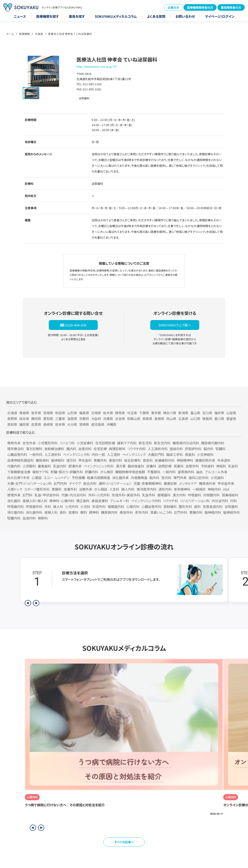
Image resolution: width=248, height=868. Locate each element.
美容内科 (116, 460)
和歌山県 (134, 419)
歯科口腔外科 (199, 478)
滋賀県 (72, 419)
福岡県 (24, 424)
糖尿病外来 (207, 483)
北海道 (39, 34)
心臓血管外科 (151, 506)
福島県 (84, 413)
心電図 (37, 478)
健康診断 (170, 483)
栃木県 (108, 413)
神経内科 (214, 489)
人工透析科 (53, 454)
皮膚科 (73, 512)
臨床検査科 (136, 466)
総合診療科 (132, 460)
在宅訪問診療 (105, 443)
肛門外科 (181, 512)
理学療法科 (15, 449)
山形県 (72, 413)
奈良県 (120, 419)
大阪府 (96, 419)
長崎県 (48, 424)
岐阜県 (24, 419)
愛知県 (48, 419)
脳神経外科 (231, 512)
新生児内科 (162, 443)
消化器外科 (34, 512)
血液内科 (29, 518)
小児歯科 (217, 478)
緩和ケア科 (41, 472)
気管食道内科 (213, 506)
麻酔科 (43, 518)
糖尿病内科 (109, 512)
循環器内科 (116, 506)
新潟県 (183, 413)
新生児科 (145, 443)
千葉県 (144, 413)
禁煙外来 (14, 495)
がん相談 (101, 489)
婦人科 (58, 506)
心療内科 (133, 506)
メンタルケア (188, 483)
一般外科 (36, 454)
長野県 (12, 419)
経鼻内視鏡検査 (99, 478)
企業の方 (173, 7)
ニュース (20, 16)
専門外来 (180, 478)
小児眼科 (29, 466)
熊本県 (60, 424)
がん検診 (107, 472)
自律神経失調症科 (20, 460)
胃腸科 (57, 489)
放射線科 (170, 506)
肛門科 (27, 495)
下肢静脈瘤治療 (19, 472)
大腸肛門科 (156, 454)
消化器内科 (15, 512)
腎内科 (166, 478)
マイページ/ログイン (220, 16)
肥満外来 (75, 466)
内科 (234, 501)
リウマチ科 (170, 501)
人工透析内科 (158, 449)
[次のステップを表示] (36, 603)
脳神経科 (58, 460)
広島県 (183, 419)
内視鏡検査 (139, 478)
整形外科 (185, 506)
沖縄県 (111, 424)
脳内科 (209, 449)
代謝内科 (14, 466)
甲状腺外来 (226, 483)
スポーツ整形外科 (37, 489)
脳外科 (154, 478)
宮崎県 (84, 424)
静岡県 (36, 419)
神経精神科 (185, 460)
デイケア (75, 483)
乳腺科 (233, 466)
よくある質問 (156, 16)
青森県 (24, 413)
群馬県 (120, 413)
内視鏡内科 (211, 495)
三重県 (60, 419)
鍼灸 (200, 472)
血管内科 (85, 449)
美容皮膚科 (100, 501)
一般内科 (169, 472)
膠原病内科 (186, 472)
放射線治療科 (54, 449)
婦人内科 (128, 489)
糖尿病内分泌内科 (186, 443)
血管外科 (192, 466)
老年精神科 (182, 489)
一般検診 (199, 489)
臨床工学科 (175, 454)
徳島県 (207, 419)
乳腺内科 (60, 466)
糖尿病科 (42, 460)
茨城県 (96, 413)
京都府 (84, 419)
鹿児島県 (98, 424)
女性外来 (29, 443)
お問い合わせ (185, 16)
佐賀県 (36, 424)
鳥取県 (147, 419)
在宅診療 (100, 449)
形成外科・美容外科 (126, 495)
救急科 (148, 460)
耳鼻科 (179, 466)
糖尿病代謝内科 (213, 443)
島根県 (159, 419)
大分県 (72, 424)
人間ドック (15, 489)
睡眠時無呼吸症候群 (130, 472)
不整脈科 (154, 472)
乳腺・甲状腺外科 (47, 495)
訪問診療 (165, 466)
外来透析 (224, 460)
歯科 (197, 506)
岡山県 (171, 419)
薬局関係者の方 (231, 7)
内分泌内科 (220, 501)
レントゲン (62, 478)
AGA (226, 489)
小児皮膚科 (85, 443)
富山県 (195, 413)
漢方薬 (121, 466)
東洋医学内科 (147, 489)
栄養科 (151, 466)
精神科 (94, 512)
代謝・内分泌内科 (74, 495)
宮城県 (48, 413)
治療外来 (86, 489)
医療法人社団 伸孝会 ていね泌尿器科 (70, 34)
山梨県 (231, 413)
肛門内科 (60, 483)
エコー (48, 478)
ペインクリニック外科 (99, 466)
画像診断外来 (205, 460)
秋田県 (60, 413)
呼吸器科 (194, 495)
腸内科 (71, 449)
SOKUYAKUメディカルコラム (116, 16)
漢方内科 (179, 495)
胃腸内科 (196, 512)
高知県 (12, 424)
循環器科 (164, 495)
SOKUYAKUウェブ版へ (175, 325)
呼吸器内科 (15, 506)
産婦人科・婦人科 (35, 501)
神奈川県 (170, 413)
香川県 (219, 419)
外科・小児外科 (99, 495)
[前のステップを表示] (28, 603)
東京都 (156, 413)
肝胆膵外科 (193, 449)
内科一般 (98, 454)
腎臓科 (221, 449)
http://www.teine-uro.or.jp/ (95, 66)
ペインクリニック (134, 454)
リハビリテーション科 (195, 501)
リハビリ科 (67, 443)
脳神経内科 (213, 512)
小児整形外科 (48, 443)
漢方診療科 (34, 449)
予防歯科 (207, 466)
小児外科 (72, 506)
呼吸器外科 (34, 506)
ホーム (10, 34)
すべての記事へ (124, 842)
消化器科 (14, 501)
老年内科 (142, 512)
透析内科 (165, 489)
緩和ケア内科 (127, 443)
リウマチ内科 (137, 449)
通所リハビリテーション (115, 483)
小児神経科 (205, 454)
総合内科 (90, 483)
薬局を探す (77, 16)
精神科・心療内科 (62, 501)
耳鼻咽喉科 (230, 495)
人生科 (114, 489)
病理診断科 (117, 449)
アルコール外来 (216, 472)
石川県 (207, 413)
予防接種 (78, 478)
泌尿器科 (231, 506)
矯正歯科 (83, 501)
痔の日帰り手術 (18, 478)
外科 (48, 506)
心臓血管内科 (17, 454)
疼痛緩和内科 (165, 460)
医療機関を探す (47, 16)
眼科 (84, 512)
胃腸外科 (100, 460)
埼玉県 (132, 413)
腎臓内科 (14, 518)
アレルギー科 (120, 501)
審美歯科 (44, 466)
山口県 (195, 419)
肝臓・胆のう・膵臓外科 (67, 472)
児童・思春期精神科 (148, 483)
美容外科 (126, 512)
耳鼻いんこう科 (161, 512)
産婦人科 (51, 512)
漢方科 (71, 460)
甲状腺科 (85, 460)
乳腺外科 (149, 495)
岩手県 (36, 413)
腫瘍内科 (176, 449)
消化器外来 (120, 478)
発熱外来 (14, 443)
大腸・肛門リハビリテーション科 (29, 483)
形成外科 (99, 506)
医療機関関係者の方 (200, 7)
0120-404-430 (76, 325)
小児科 (85, 506)
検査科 (190, 454)
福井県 (219, 413)
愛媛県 (231, 419)
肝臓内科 (92, 472)
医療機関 (24, 34)
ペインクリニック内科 (146, 501)
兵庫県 (108, 419)
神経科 (221, 466)
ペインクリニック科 (76, 454)
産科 (63, 512)
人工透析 (114, 454)
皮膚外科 (70, 489)
